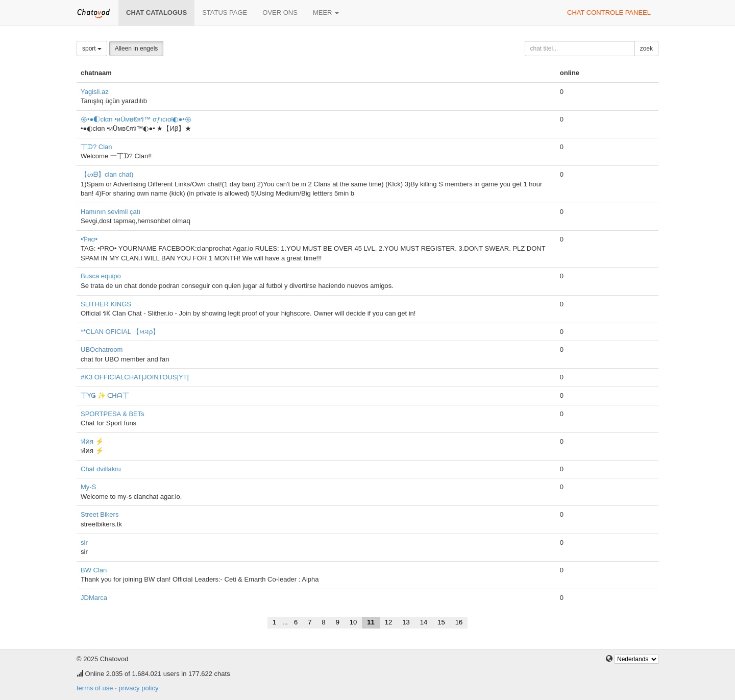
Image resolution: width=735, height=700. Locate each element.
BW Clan (94, 570)
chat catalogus (156, 13)
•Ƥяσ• (89, 239)
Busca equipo (101, 276)
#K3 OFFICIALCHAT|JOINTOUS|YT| (135, 377)
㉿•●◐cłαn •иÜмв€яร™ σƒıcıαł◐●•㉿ (136, 119)
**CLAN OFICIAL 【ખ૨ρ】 (120, 332)
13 (406, 622)
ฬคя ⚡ (92, 441)
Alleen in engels (137, 49)
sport (92, 49)
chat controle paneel (609, 13)
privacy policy (138, 688)
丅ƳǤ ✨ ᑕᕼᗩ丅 (105, 395)
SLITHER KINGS (106, 304)
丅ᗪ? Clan (96, 147)
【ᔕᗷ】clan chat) (107, 174)
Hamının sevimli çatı (111, 212)
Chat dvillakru (101, 469)
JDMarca (94, 598)
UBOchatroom (102, 349)
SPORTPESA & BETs (113, 414)
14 (424, 622)
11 (371, 622)
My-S (88, 487)
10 (353, 622)
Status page (225, 13)
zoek (646, 49)
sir (84, 542)
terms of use (95, 688)
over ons (280, 13)
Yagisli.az (95, 92)
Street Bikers (100, 514)
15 (441, 622)
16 (459, 622)
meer (326, 13)
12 (388, 622)
